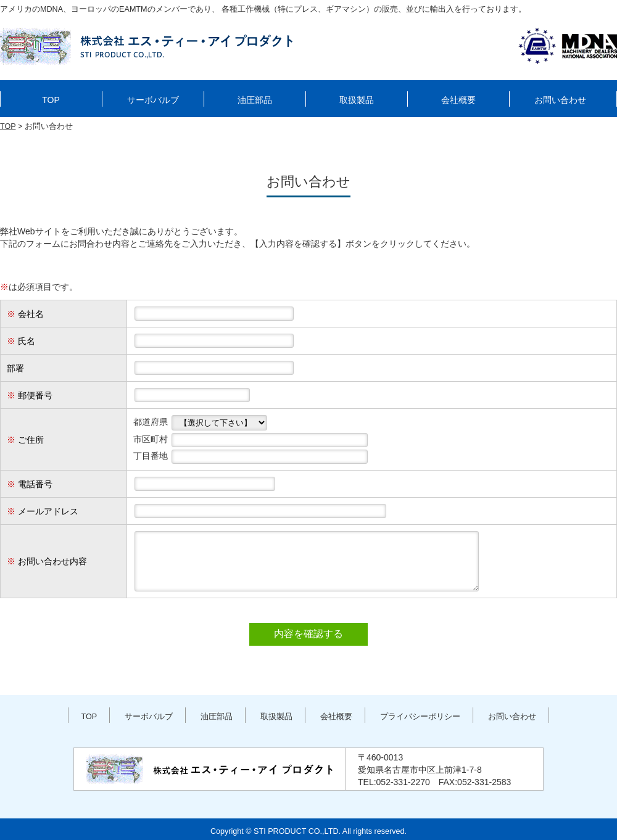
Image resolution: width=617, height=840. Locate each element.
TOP (51, 100)
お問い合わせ (560, 100)
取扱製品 (357, 100)
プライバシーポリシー (420, 717)
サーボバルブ (153, 100)
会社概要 (458, 100)
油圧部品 (255, 100)
